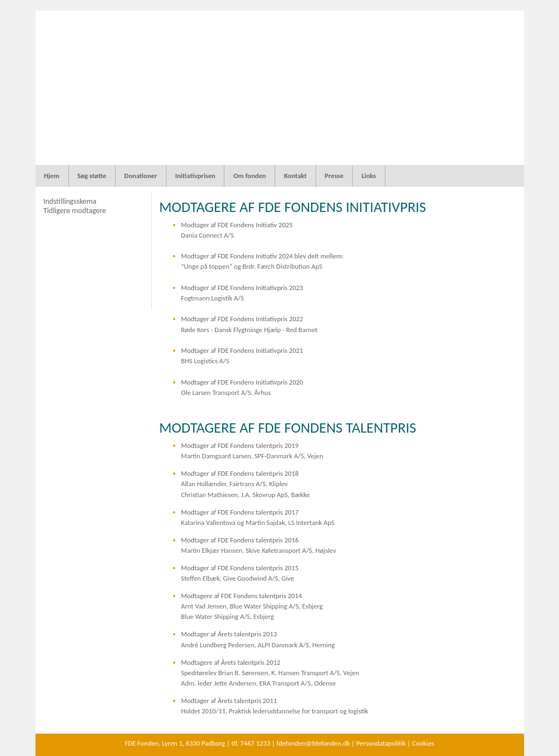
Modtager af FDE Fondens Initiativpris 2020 (242, 382)
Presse (334, 176)
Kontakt (295, 176)
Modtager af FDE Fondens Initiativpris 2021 (242, 350)
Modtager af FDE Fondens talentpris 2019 (240, 445)
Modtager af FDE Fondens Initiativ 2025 (237, 225)
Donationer (141, 176)
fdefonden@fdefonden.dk (313, 743)
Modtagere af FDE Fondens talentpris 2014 (242, 596)
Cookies (423, 743)
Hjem (52, 176)
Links (369, 176)
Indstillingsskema (70, 201)
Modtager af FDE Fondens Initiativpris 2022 (242, 319)
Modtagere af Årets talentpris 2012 (231, 662)
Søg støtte (92, 176)
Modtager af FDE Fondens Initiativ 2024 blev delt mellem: (263, 256)
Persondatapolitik (381, 743)
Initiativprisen (195, 176)
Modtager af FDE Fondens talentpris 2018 (240, 473)
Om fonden (249, 176)
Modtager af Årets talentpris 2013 (229, 634)
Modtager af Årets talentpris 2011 (229, 701)
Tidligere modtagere (75, 211)
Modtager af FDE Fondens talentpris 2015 (240, 568)
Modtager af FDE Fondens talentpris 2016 (240, 540)
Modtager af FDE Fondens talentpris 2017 (240, 512)
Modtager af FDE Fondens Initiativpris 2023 (242, 288)
